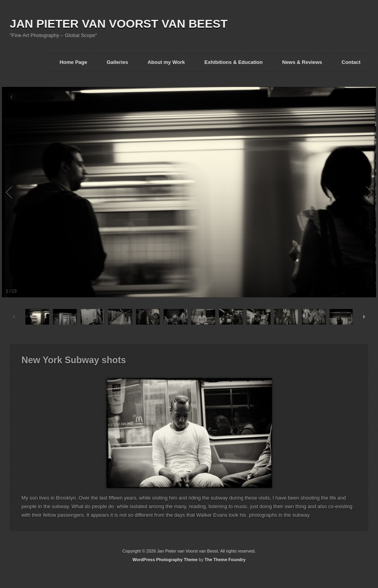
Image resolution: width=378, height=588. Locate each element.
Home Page (73, 62)
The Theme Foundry (225, 560)
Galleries (117, 62)
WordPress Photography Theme (165, 560)
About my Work (166, 62)
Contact (351, 62)
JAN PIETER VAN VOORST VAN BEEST (119, 24)
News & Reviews (302, 62)
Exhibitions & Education (233, 62)
